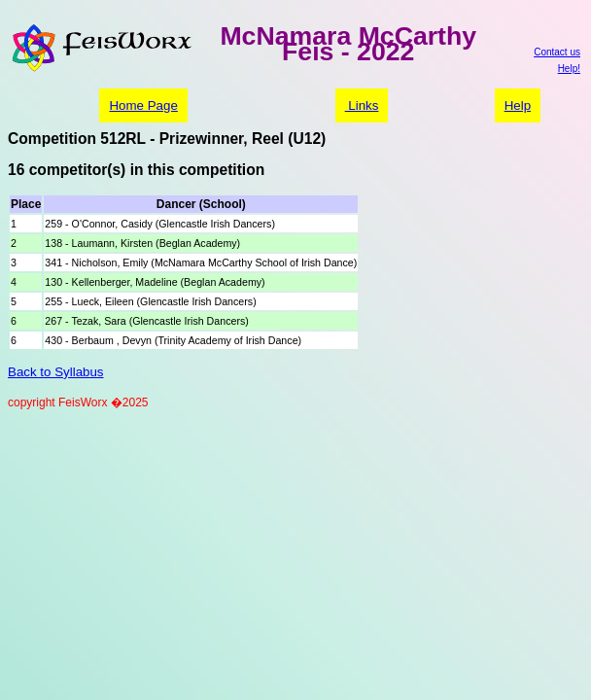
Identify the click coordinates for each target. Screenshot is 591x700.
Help (518, 105)
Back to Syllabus (56, 372)
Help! (569, 69)
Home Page (143, 105)
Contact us (557, 52)
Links (362, 105)
